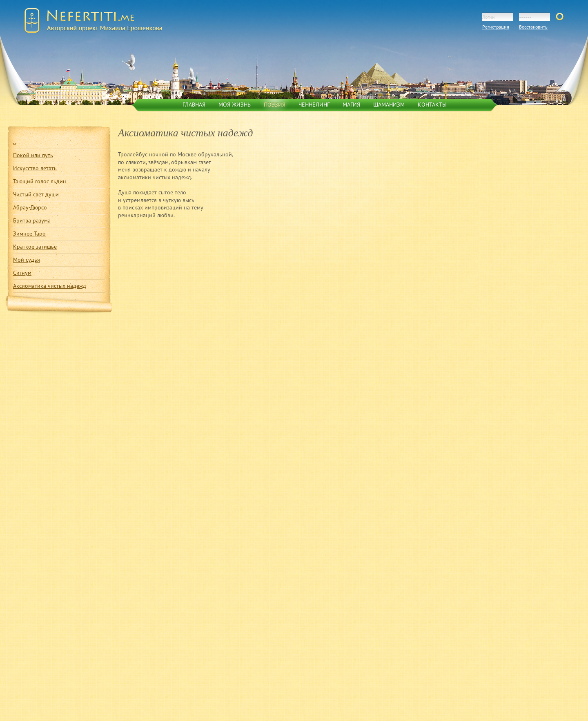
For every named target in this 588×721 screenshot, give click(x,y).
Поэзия (275, 105)
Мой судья (27, 260)
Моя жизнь (235, 105)
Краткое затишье (35, 247)
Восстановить (533, 27)
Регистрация (496, 27)
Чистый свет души (36, 194)
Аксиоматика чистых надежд (50, 286)
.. (14, 142)
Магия (351, 105)
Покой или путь (33, 155)
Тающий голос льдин (40, 181)
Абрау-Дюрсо (30, 207)
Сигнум (22, 273)
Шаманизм (389, 105)
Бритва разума (32, 220)
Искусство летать (35, 168)
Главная (194, 105)
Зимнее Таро (29, 234)
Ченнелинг (314, 105)
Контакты (432, 105)
